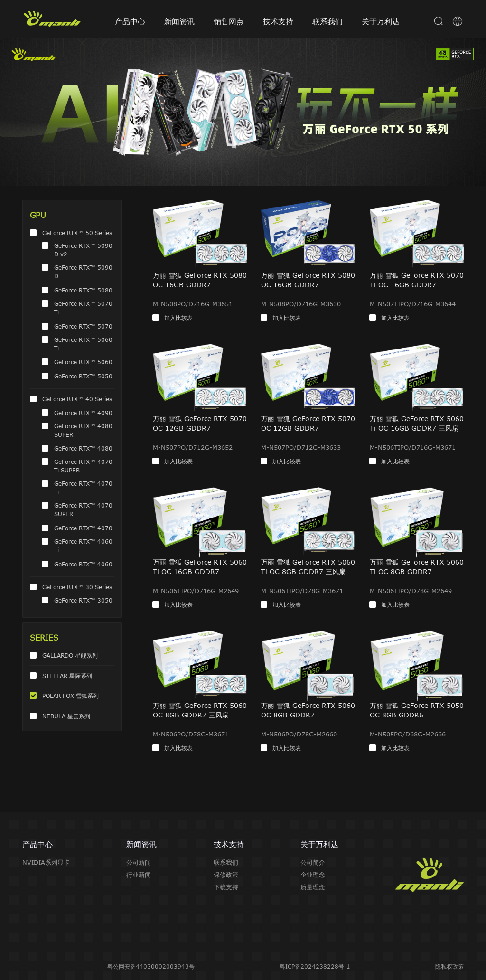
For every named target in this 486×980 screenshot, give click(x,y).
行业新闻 (139, 875)
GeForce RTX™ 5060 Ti (83, 344)
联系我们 (327, 21)
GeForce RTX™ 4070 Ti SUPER (83, 466)
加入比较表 (178, 318)
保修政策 (226, 875)
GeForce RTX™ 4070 (83, 528)
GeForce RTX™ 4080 (83, 448)
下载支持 (226, 887)
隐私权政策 (449, 966)
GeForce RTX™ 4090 (83, 413)
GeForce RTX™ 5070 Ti (83, 308)
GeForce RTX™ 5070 (83, 326)
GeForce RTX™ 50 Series (77, 233)
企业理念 (313, 875)
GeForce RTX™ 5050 (83, 376)
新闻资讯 (179, 21)
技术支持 (278, 21)
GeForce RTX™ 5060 (83, 362)
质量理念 (313, 887)
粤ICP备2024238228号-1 (315, 966)
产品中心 (130, 21)
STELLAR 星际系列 (67, 676)
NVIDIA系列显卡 (46, 862)
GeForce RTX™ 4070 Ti (83, 488)
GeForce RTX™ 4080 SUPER (83, 430)
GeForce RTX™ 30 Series (77, 587)
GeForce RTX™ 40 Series (77, 399)
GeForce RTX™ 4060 (83, 564)
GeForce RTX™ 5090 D (83, 272)
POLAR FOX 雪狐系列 (70, 696)
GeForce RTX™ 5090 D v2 (83, 250)
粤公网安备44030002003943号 (151, 966)
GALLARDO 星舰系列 (70, 655)
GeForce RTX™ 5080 (83, 290)
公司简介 (313, 862)
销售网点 (229, 21)
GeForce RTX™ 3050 (83, 600)
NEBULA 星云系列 (66, 716)
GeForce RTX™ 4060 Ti (83, 546)
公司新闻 (139, 862)
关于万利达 (381, 21)
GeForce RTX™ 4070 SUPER (83, 509)
